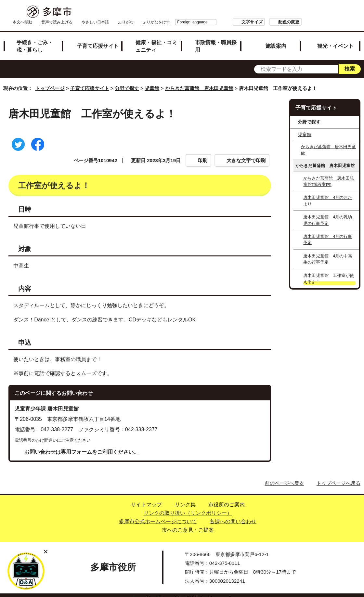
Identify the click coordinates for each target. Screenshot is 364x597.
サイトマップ (146, 497)
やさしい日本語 (177, 12)
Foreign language (238, 12)
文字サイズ (297, 12)
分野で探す (127, 81)
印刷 (202, 153)
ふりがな (208, 12)
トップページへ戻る (338, 476)
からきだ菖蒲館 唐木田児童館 (199, 81)
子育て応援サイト (98, 38)
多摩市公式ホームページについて (158, 514)
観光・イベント (335, 38)
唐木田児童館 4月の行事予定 (328, 232)
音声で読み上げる (139, 12)
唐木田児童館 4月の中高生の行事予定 (328, 252)
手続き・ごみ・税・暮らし (35, 39)
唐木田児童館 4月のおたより (328, 193)
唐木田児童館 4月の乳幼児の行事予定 (328, 213)
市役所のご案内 (227, 497)
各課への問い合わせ (233, 514)
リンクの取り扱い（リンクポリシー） (188, 506)
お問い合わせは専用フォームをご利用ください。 (82, 444)
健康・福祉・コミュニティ (156, 39)
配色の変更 (334, 12)
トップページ (50, 81)
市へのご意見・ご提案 (188, 522)
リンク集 (185, 497)
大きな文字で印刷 (246, 153)
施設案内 (276, 38)
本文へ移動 (104, 12)
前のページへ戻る (284, 476)
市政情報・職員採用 (216, 39)
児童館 (152, 81)
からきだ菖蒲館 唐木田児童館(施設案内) (329, 174)
